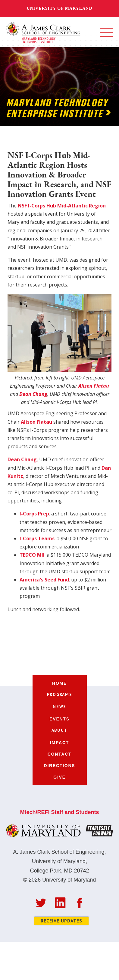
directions (60, 766)
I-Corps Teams (37, 538)
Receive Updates (61, 921)
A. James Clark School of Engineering (59, 852)
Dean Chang (22, 459)
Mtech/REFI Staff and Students (59, 812)
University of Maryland (59, 8)
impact (59, 743)
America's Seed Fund (44, 580)
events (59, 719)
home (59, 683)
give (59, 777)
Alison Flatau (36, 422)
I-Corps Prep (34, 514)
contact (60, 754)
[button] (106, 33)
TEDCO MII (32, 555)
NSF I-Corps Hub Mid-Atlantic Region (62, 206)
